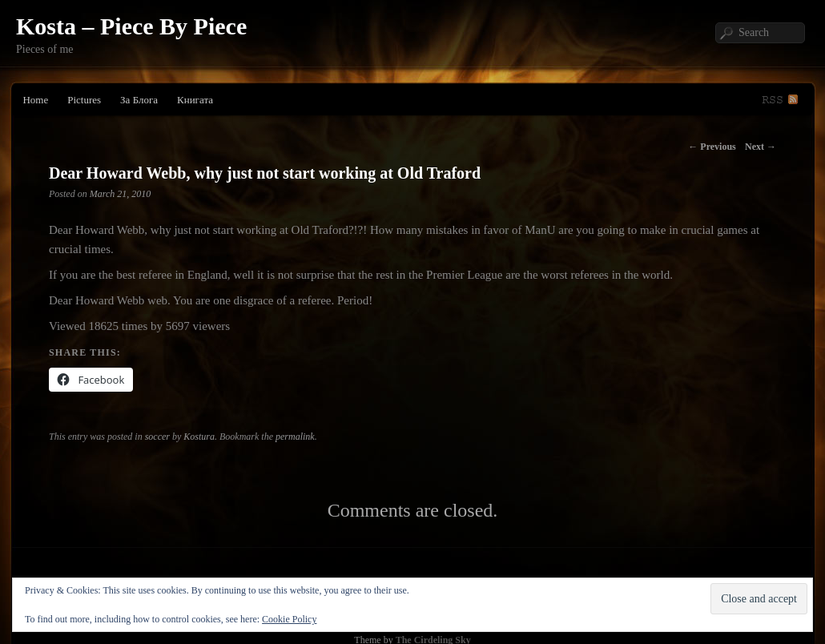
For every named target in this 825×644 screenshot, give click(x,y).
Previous (712, 147)
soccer (157, 437)
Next (761, 147)
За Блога (139, 100)
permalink (295, 437)
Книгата (195, 100)
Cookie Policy (289, 619)
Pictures (84, 100)
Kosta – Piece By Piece (131, 26)
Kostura (199, 437)
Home (35, 100)
